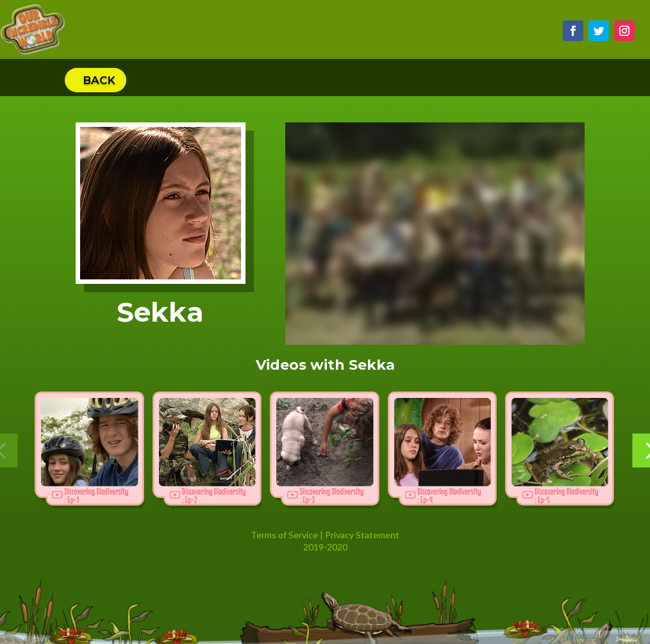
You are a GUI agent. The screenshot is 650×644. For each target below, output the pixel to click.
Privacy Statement (362, 535)
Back (99, 80)
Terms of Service (284, 535)
